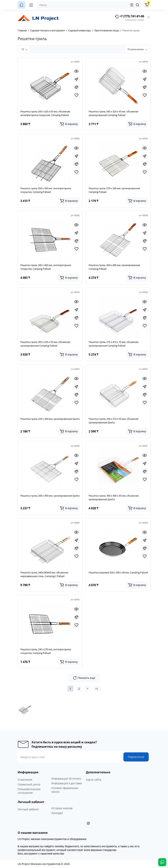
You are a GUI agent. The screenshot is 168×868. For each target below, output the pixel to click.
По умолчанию (137, 49)
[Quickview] (76, 71)
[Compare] (76, 87)
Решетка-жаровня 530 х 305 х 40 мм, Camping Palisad (118, 572)
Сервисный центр (29, 784)
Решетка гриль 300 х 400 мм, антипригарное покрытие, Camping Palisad (46, 267)
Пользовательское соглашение (29, 791)
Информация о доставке (67, 783)
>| (97, 689)
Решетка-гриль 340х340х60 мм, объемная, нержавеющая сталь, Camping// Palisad (44, 574)
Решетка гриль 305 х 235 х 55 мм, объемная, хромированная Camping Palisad (45, 344)
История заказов (62, 808)
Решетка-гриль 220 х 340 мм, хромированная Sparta (50, 419)
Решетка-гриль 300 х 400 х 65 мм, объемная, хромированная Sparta (114, 497)
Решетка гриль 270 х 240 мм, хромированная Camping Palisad (114, 190)
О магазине (25, 780)
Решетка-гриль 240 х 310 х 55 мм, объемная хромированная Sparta (113, 421)
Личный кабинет (28, 809)
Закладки (57, 813)
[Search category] (132, 5)
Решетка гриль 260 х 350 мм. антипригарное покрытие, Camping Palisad (46, 190)
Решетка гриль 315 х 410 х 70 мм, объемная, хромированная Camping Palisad (114, 344)
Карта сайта (94, 780)
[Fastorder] (76, 79)
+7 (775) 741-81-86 (129, 16)
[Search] (137, 5)
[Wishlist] (76, 95)
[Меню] (31, 5)
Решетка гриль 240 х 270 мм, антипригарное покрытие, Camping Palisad (46, 651)
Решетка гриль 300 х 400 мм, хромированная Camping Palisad (114, 267)
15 (24, 49)
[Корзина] (147, 5)
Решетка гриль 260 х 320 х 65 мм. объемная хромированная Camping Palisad (113, 113)
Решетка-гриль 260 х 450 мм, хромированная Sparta (50, 496)
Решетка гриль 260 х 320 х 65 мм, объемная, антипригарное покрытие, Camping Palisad (45, 113)
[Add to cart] (69, 124)
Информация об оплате (66, 779)
